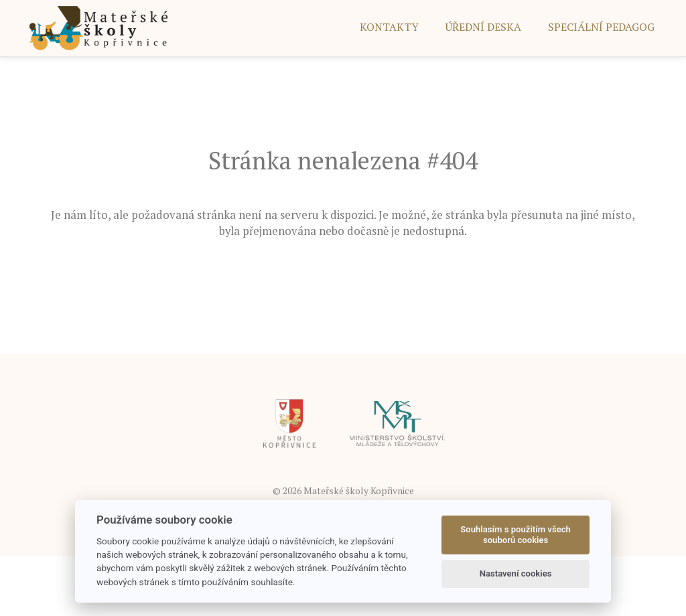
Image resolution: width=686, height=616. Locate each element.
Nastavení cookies (516, 573)
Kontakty (389, 27)
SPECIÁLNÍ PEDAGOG (601, 27)
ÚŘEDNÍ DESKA (483, 27)
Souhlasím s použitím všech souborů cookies (516, 535)
